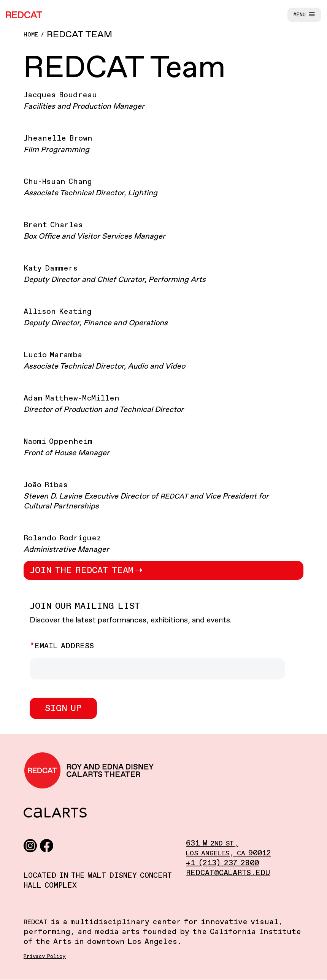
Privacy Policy (45, 956)
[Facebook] (47, 845)
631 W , (212, 843)
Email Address (64, 646)
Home (31, 35)
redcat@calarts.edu (228, 873)
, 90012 (229, 853)
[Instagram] (30, 845)
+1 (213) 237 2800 (222, 863)
